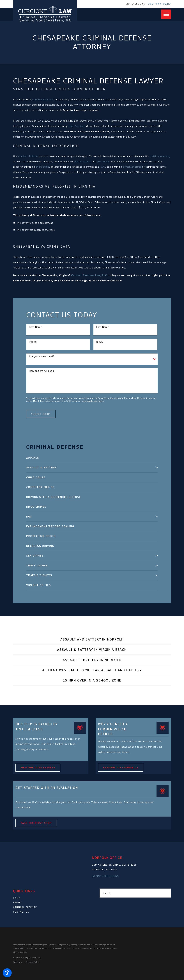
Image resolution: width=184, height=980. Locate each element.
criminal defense (28, 156)
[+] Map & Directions (105, 876)
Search (107, 893)
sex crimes (103, 161)
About (18, 903)
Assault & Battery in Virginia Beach (92, 650)
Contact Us (21, 912)
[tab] (157, 468)
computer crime (132, 167)
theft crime (42, 167)
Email (99, 342)
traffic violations (160, 156)
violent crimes (83, 161)
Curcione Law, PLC (43, 99)
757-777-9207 (159, 4)
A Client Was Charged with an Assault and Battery (92, 670)
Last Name (103, 327)
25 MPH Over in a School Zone (92, 680)
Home (17, 898)
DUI (103, 167)
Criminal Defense (25, 907)
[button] (7, 973)
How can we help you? (42, 371)
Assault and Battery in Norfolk (92, 639)
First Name (35, 327)
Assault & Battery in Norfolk (92, 660)
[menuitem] (92, 458)
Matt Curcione (77, 126)
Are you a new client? (42, 356)
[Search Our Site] (167, 893)
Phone (33, 342)
